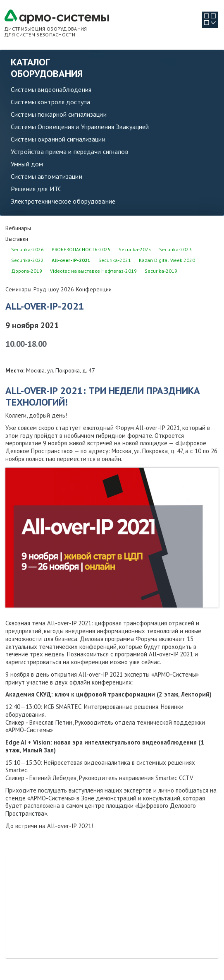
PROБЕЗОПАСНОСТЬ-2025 (81, 249)
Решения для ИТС (36, 189)
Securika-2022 (27, 260)
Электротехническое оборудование (63, 201)
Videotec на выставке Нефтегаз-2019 (93, 271)
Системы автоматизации (46, 176)
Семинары (18, 289)
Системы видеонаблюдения (51, 89)
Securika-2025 (135, 249)
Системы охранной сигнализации (58, 139)
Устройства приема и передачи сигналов (70, 151)
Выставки (17, 239)
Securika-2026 (27, 249)
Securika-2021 (115, 260)
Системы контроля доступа (50, 102)
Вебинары (18, 228)
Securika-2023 (175, 249)
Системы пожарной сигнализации (59, 114)
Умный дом (27, 164)
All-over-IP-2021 (71, 260)
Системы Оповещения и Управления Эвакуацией (80, 127)
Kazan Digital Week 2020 (167, 260)
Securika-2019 (161, 271)
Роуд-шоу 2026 (54, 289)
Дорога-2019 (27, 271)
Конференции (94, 289)
